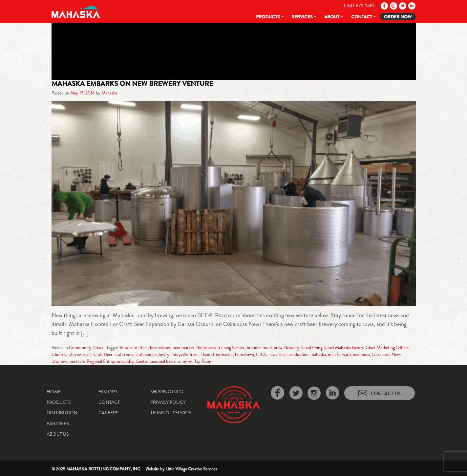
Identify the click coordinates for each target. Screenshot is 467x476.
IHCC (262, 354)
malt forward (339, 354)
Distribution (62, 413)
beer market (183, 347)
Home (54, 392)
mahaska (318, 354)
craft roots (124, 354)
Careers (108, 413)
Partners (58, 424)
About (332, 17)
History (108, 392)
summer (185, 361)
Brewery (292, 347)
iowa (273, 354)
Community (80, 347)
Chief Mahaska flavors (344, 347)
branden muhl (259, 347)
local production (294, 354)
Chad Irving (312, 347)
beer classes (160, 347)
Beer (144, 347)
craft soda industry (152, 354)
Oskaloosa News (387, 354)
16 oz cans (128, 347)
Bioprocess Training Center (221, 347)
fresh (194, 354)
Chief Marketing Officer (387, 347)
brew (278, 347)
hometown (244, 354)
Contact (362, 17)
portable (77, 361)
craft (87, 354)
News (98, 347)
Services (302, 17)
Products (268, 17)
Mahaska (109, 93)
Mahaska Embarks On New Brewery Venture (132, 84)
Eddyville (180, 354)
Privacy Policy (168, 402)
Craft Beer (103, 354)
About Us (58, 434)
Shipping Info (167, 392)
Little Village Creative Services (191, 469)
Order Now (398, 17)
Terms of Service (171, 413)
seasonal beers (163, 361)
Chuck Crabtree (66, 354)
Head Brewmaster (217, 354)
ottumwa (60, 361)
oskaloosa (361, 354)
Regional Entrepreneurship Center (117, 361)
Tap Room (203, 361)
